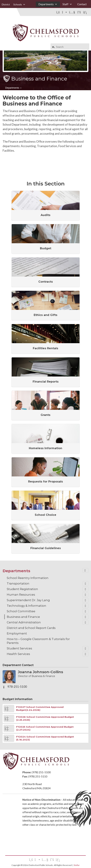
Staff (67, 4)
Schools (19, 5)
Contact (82, 4)
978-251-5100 (17, 687)
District (6, 4)
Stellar (77, 865)
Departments (48, 4)
